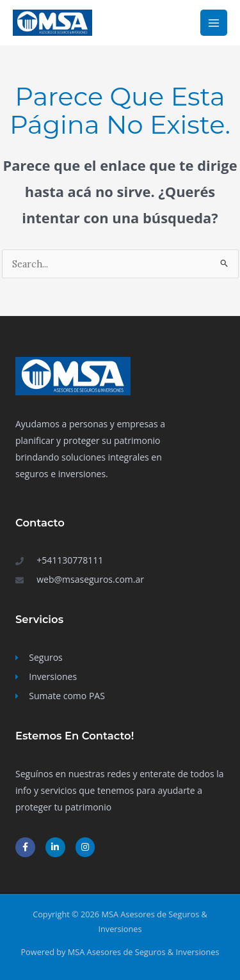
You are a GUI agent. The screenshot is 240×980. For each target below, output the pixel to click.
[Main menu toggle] (214, 23)
